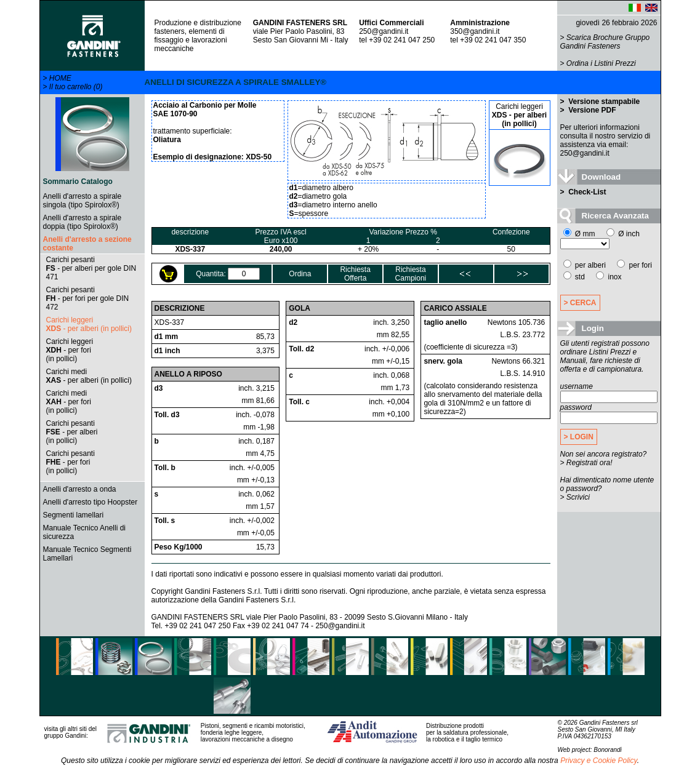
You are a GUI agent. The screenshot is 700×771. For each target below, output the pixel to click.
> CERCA (580, 303)
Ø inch (623, 234)
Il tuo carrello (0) (76, 87)
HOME (60, 78)
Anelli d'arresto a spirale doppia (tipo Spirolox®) (82, 222)
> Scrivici (575, 497)
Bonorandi (608, 750)
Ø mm (579, 234)
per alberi (585, 265)
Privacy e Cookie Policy (599, 761)
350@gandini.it (475, 31)
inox (609, 277)
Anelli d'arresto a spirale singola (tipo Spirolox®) (82, 201)
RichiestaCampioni (411, 274)
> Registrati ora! (586, 463)
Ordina (300, 274)
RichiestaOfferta (355, 274)
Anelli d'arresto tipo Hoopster (91, 502)
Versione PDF (591, 110)
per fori (634, 265)
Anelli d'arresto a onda (80, 489)
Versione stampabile (603, 102)
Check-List (586, 192)
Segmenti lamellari (74, 515)
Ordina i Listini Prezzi (601, 63)
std (574, 277)
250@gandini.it (384, 31)
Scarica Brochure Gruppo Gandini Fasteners (605, 42)
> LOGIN (579, 437)
